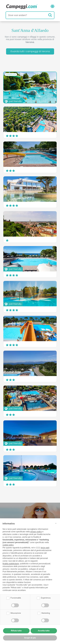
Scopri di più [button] (30, 638)
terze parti (45, 548)
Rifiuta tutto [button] (16, 631)
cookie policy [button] (8, 545)
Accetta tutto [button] (44, 631)
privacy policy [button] (36, 532)
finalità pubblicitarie (11, 564)
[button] (56, 523)
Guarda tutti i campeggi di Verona (30, 51)
